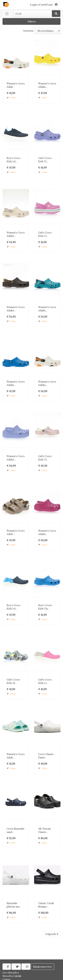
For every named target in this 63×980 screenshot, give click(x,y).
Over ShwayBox (11, 973)
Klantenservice (43, 967)
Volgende (52, 934)
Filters (32, 21)
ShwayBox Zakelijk (12, 976)
